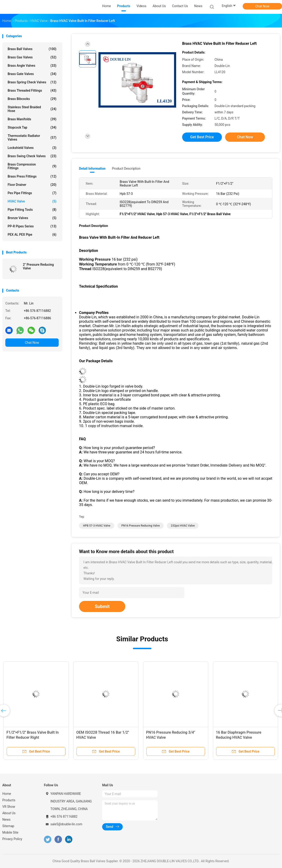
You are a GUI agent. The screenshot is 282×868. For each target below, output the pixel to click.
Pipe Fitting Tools (32, 210)
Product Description (126, 169)
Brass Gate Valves (32, 74)
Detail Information (92, 169)
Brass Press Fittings (32, 176)
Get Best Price (202, 137)
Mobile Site (10, 832)
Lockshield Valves (32, 148)
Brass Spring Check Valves (32, 82)
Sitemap (8, 826)
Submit (102, 606)
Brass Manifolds (32, 119)
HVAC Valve (32, 201)
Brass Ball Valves (32, 49)
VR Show (9, 807)
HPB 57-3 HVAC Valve (97, 526)
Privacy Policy (12, 839)
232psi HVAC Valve (183, 526)
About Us (9, 813)
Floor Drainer (32, 185)
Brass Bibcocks (32, 99)
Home (7, 794)
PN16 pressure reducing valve (141, 526)
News (6, 820)
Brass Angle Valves (32, 66)
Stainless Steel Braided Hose (32, 109)
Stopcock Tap (32, 127)
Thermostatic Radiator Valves (32, 138)
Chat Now (262, 6)
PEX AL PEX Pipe (32, 235)
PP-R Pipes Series (32, 226)
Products (9, 800)
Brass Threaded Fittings (32, 90)
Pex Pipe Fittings (32, 193)
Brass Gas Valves (32, 57)
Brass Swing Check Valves (32, 156)
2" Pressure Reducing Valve (38, 266)
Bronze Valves (32, 218)
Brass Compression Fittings (32, 166)
